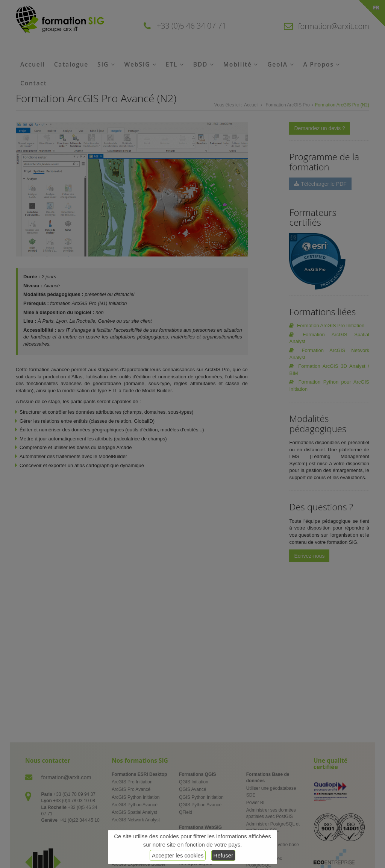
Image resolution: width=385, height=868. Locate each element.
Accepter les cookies (178, 855)
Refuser (224, 855)
